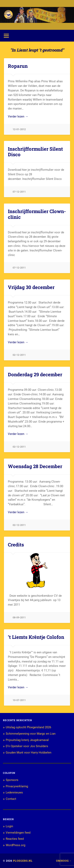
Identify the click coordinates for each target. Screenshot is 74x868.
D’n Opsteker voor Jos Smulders (27, 746)
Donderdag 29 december (35, 374)
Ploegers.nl (23, 861)
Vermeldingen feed (18, 833)
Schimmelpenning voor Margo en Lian (31, 734)
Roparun (18, 66)
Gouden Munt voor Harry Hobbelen (29, 753)
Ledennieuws (14, 792)
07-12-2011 (19, 192)
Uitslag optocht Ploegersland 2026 (28, 727)
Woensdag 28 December (35, 466)
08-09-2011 (19, 617)
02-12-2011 (19, 355)
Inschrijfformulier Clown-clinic (37, 214)
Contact (11, 799)
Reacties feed (15, 839)
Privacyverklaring (17, 786)
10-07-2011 (19, 700)
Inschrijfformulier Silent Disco (35, 152)
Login (9, 826)
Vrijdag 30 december (31, 287)
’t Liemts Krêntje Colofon (36, 637)
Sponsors (12, 780)
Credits (16, 545)
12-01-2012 (19, 129)
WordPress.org (15, 845)
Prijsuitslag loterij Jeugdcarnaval (27, 740)
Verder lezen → (18, 116)
